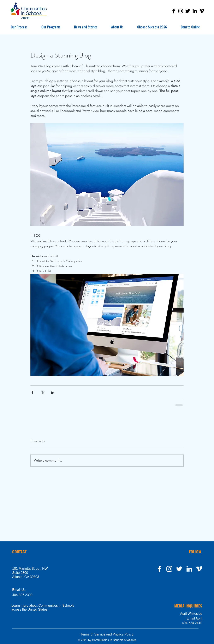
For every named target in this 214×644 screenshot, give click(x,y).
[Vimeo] (202, 11)
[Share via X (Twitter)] (43, 392)
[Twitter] (188, 11)
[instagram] (169, 569)
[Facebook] (174, 11)
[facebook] (159, 569)
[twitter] (179, 569)
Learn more (20, 606)
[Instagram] (181, 11)
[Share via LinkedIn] (53, 392)
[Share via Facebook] (32, 392)
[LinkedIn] (195, 11)
